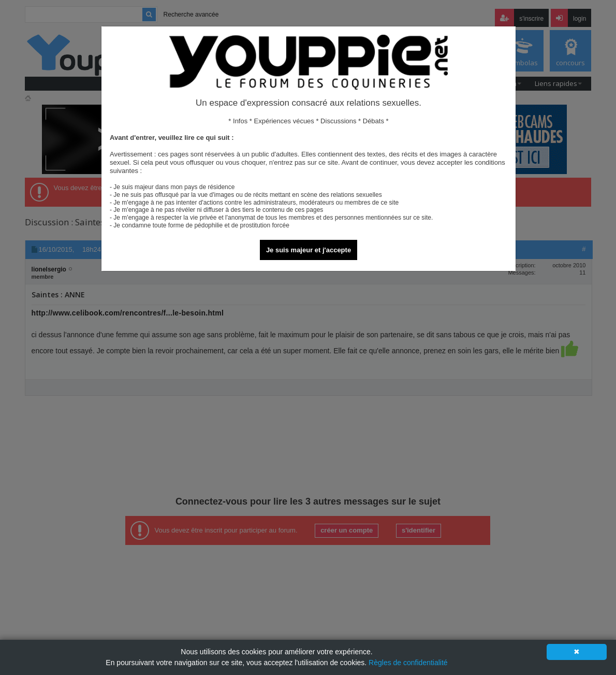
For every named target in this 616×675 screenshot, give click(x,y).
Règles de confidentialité (408, 663)
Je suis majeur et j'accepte (309, 250)
